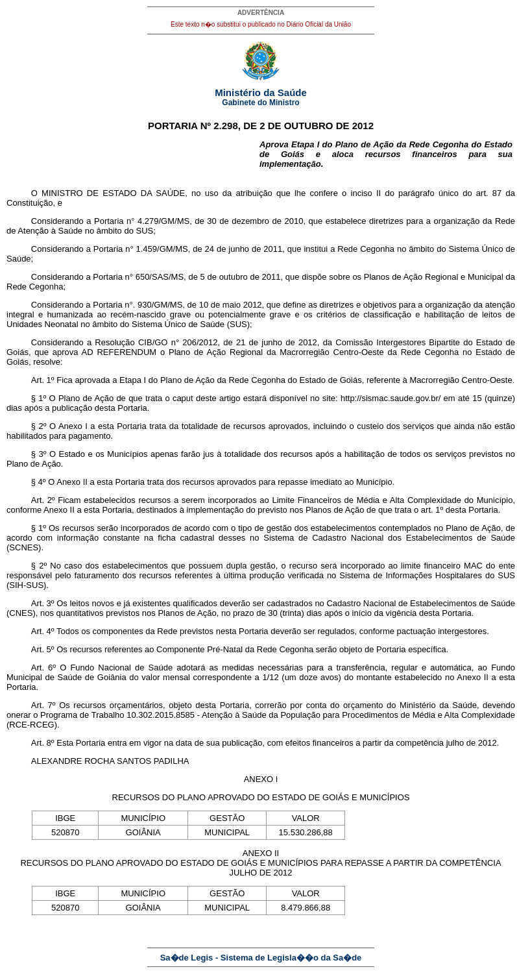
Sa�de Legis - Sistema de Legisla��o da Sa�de (261, 958)
